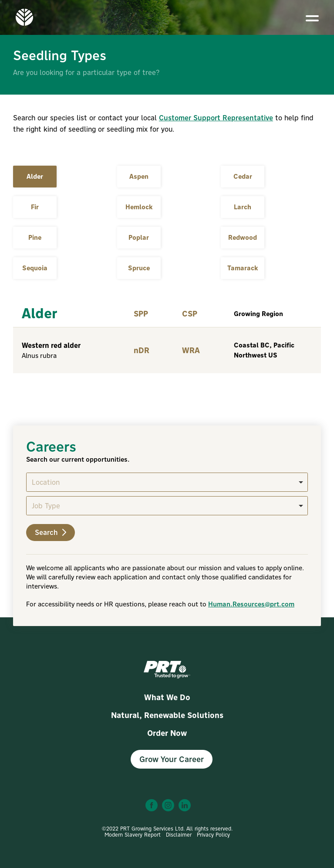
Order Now (167, 733)
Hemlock (139, 207)
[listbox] (167, 482)
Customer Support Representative (216, 118)
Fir (35, 207)
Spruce (139, 268)
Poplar (139, 237)
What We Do (167, 697)
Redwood (243, 237)
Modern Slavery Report (133, 835)
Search (51, 532)
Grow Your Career (172, 759)
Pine (35, 237)
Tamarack (243, 268)
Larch (243, 207)
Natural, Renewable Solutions (167, 715)
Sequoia (35, 268)
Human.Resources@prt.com (251, 604)
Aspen (139, 176)
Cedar (243, 176)
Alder (35, 176)
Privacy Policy (213, 835)
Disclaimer (179, 835)
